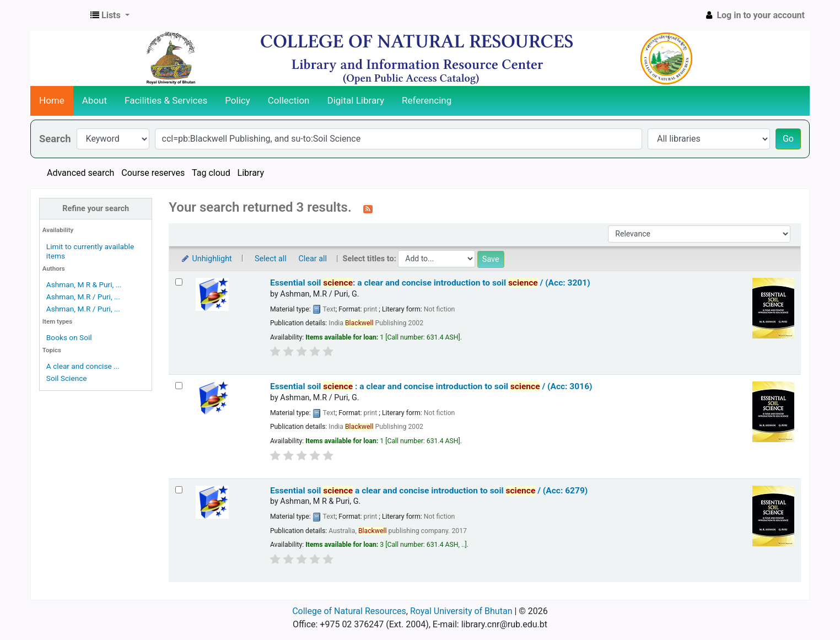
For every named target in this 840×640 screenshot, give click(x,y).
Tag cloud (211, 173)
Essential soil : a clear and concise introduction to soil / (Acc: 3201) (430, 283)
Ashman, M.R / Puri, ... (83, 297)
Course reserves (153, 173)
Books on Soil (69, 337)
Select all (271, 259)
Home (52, 100)
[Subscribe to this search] (368, 208)
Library (251, 173)
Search (55, 139)
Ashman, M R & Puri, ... (84, 284)
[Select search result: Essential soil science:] (179, 282)
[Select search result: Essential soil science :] (179, 386)
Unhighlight (206, 259)
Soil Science (67, 378)
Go (788, 139)
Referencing (427, 100)
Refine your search (96, 209)
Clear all (313, 259)
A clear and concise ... (83, 366)
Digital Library (356, 100)
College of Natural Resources (349, 611)
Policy (238, 100)
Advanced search (80, 173)
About (95, 100)
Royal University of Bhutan (461, 611)
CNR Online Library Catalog (58, 15)
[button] (110, 15)
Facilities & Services (166, 100)
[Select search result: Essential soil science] (179, 490)
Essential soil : (431, 386)
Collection (289, 100)
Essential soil (429, 491)
